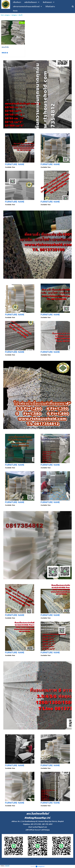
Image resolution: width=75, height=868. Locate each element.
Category (14, 15)
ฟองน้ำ (21, 15)
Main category (5, 15)
